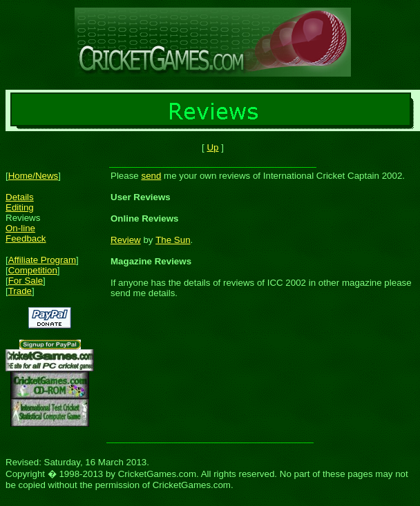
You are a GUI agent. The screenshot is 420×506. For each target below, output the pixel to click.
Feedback (26, 239)
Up (212, 147)
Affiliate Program (42, 260)
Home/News (34, 176)
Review (126, 240)
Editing (20, 207)
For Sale (26, 281)
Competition (33, 270)
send (151, 176)
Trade (20, 291)
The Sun (173, 240)
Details (20, 197)
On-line (20, 228)
